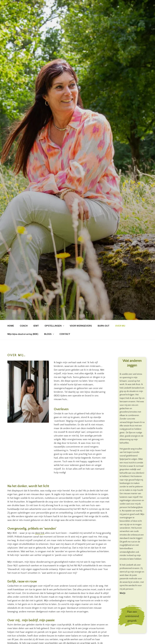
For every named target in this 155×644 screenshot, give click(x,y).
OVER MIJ (120, 326)
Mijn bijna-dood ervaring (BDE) (23, 334)
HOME (11, 326)
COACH (24, 326)
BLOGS (49, 334)
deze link (40, 533)
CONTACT (65, 334)
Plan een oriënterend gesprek (132, 616)
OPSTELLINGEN (55, 326)
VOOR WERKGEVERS (81, 326)
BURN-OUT (103, 326)
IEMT (36, 326)
